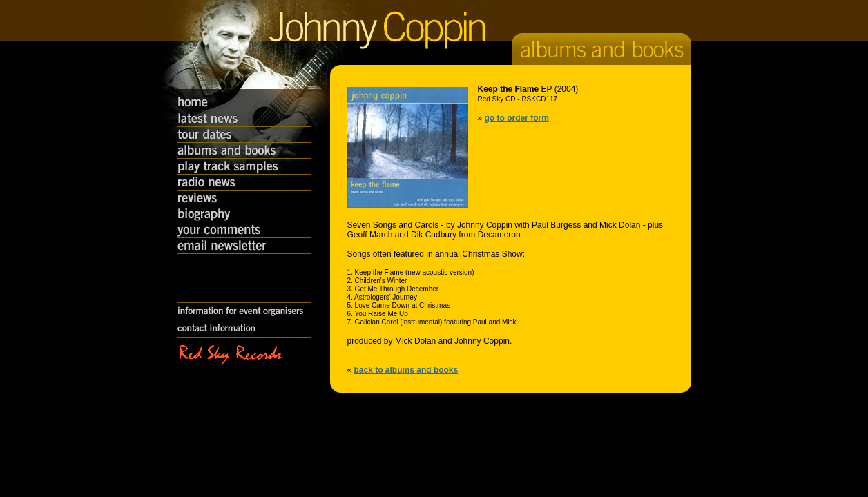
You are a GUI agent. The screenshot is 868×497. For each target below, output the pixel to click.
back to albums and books (406, 370)
